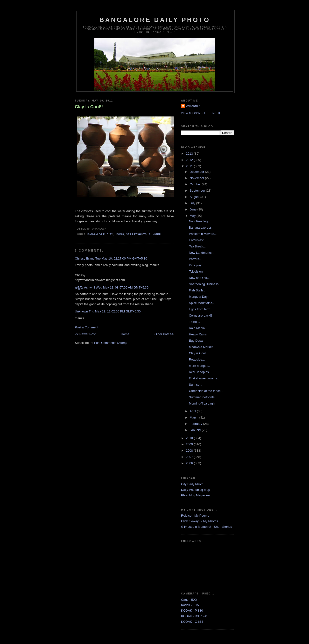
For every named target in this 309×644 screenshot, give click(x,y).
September (198, 191)
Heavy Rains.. (199, 334)
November (197, 178)
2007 (190, 457)
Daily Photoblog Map (196, 490)
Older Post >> (164, 334)
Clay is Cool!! (89, 107)
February (197, 424)
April (193, 411)
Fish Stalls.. (197, 290)
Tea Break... (197, 246)
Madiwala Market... (202, 347)
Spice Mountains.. (201, 303)
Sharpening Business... (205, 284)
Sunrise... (195, 385)
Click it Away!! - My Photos (200, 521)
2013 (190, 154)
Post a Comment (87, 327)
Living (119, 235)
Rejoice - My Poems (195, 516)
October (196, 184)
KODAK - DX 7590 (194, 616)
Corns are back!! (200, 315)
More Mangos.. (199, 366)
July (193, 203)
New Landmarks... (201, 253)
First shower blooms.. (204, 378)
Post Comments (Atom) (110, 343)
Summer (155, 235)
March (195, 417)
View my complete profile (202, 113)
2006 (190, 463)
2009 (190, 444)
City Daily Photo (192, 484)
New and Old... (199, 278)
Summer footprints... (203, 397)
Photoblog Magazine (195, 495)
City (110, 235)
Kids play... (196, 265)
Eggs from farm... (201, 309)
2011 (190, 166)
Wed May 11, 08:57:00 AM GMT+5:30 (122, 287)
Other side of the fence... (206, 391)
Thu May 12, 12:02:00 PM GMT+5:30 (115, 311)
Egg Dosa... (197, 341)
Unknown (81, 311)
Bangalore (96, 235)
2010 (190, 438)
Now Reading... (200, 221)
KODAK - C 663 (192, 622)
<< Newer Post (85, 334)
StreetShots (136, 235)
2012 (190, 160)
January (196, 430)
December (197, 172)
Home (125, 334)
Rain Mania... (198, 328)
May (193, 216)
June (194, 209)
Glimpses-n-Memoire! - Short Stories (207, 527)
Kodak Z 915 (190, 605)
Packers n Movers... (203, 234)
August (195, 197)
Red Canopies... (200, 372)
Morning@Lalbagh (202, 403)
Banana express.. (201, 228)
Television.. (197, 271)
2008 (190, 451)
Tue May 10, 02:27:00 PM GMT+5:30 (121, 258)
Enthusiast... (197, 240)
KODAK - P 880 (192, 611)
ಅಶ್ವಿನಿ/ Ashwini (85, 287)
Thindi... (194, 322)
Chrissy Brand (85, 258)
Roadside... (197, 359)
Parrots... (195, 259)
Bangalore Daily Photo (155, 20)
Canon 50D (189, 600)
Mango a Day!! (199, 297)
